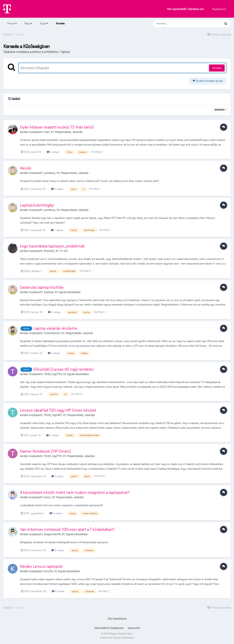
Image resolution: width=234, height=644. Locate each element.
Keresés (60, 25)
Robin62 (49, 251)
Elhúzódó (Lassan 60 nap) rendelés (64, 369)
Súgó (44, 23)
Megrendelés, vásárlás (69, 132)
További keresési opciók (208, 81)
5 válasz (58, 550)
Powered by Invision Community (117, 638)
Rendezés (220, 110)
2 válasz (57, 189)
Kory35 (48, 571)
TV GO (64, 251)
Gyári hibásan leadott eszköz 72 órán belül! (57, 127)
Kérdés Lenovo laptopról (41, 566)
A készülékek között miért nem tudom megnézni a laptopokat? (75, 492)
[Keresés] (183, 23)
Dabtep (49, 292)
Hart (47, 132)
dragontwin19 (52, 534)
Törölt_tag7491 (53, 415)
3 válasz (54, 312)
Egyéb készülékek (70, 292)
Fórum (12, 23)
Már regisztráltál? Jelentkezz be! (185, 9)
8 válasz (58, 591)
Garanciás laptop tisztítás (42, 287)
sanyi (47, 497)
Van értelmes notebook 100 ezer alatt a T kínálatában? (67, 529)
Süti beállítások (117, 619)
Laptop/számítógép (37, 205)
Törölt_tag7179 (53, 456)
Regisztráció (219, 9)
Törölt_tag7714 (53, 374)
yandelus (50, 173)
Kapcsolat (134, 628)
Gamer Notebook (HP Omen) (45, 451)
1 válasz (57, 230)
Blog (28, 23)
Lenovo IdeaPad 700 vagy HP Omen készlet (58, 410)
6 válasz (53, 152)
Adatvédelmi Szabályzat (109, 628)
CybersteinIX (52, 333)
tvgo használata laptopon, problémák (52, 246)
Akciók (26, 168)
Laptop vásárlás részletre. (56, 328)
